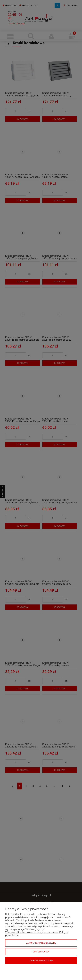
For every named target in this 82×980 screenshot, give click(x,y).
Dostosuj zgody (41, 952)
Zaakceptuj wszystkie (41, 961)
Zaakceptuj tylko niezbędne (41, 943)
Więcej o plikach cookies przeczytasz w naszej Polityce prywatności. (37, 934)
